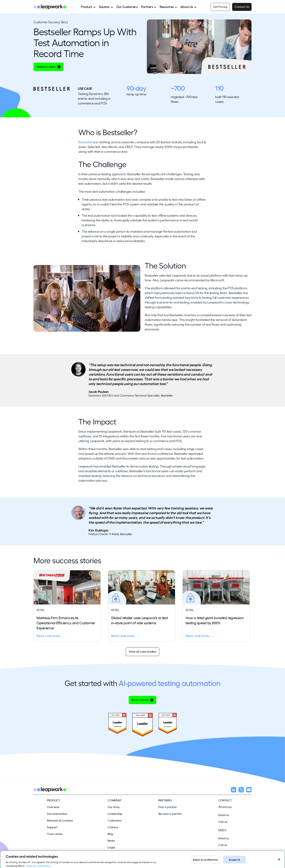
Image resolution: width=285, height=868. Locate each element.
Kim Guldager (99, 530)
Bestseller (85, 142)
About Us (187, 7)
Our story (114, 807)
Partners (147, 7)
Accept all (234, 862)
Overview (53, 807)
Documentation (57, 814)
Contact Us (242, 7)
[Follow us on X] (241, 790)
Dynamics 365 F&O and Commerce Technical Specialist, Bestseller (131, 395)
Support (52, 827)
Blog (110, 834)
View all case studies (142, 651)
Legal (111, 847)
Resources (167, 7)
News (111, 840)
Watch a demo (48, 66)
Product (87, 7)
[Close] (279, 862)
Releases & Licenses (60, 820)
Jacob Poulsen (99, 391)
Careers (113, 827)
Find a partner (168, 807)
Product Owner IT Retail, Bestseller (110, 534)
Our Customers (127, 7)
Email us (224, 815)
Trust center (55, 834)
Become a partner (170, 814)
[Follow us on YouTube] (249, 790)
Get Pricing (220, 7)
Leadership (115, 814)
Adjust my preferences (205, 862)
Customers (115, 820)
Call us (223, 822)
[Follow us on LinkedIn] (234, 790)
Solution (104, 7)
